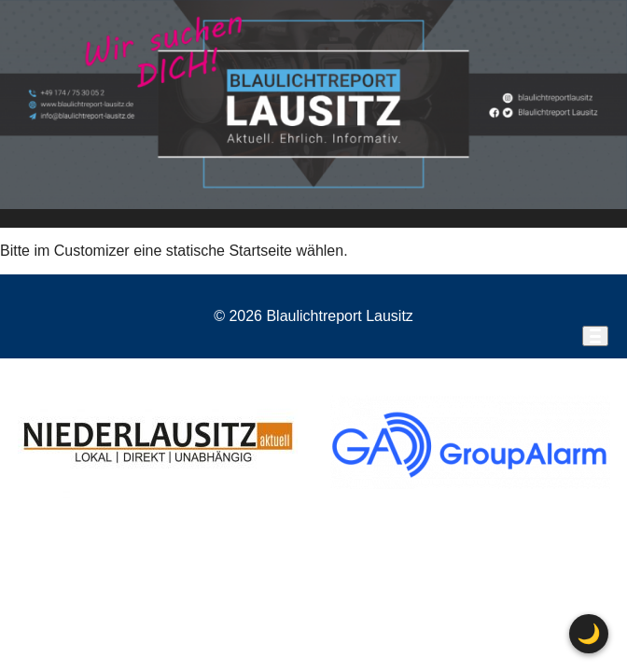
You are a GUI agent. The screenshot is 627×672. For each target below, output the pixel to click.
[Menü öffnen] (595, 336)
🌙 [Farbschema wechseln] (589, 633)
